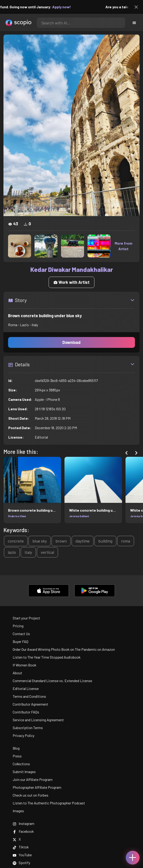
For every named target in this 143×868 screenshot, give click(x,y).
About (17, 673)
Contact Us (21, 634)
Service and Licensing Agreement (38, 720)
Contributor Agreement (30, 704)
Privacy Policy (23, 735)
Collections (21, 764)
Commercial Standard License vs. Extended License (52, 681)
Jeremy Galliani (79, 516)
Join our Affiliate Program (33, 779)
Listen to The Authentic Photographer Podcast (49, 803)
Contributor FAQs (26, 712)
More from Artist (123, 246)
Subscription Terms (28, 728)
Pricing (18, 626)
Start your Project (26, 618)
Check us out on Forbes (31, 795)
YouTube (22, 855)
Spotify (21, 863)
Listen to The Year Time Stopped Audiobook (47, 657)
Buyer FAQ (20, 641)
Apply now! (65, 7)
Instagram (23, 823)
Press (17, 756)
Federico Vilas (17, 516)
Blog (16, 748)
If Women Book (25, 665)
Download (71, 342)
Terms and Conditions (29, 696)
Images (18, 811)
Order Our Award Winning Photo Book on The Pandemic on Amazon (64, 649)
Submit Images (24, 772)
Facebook (23, 831)
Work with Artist (71, 282)
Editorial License (26, 688)
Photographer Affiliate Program (37, 787)
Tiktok (21, 847)
